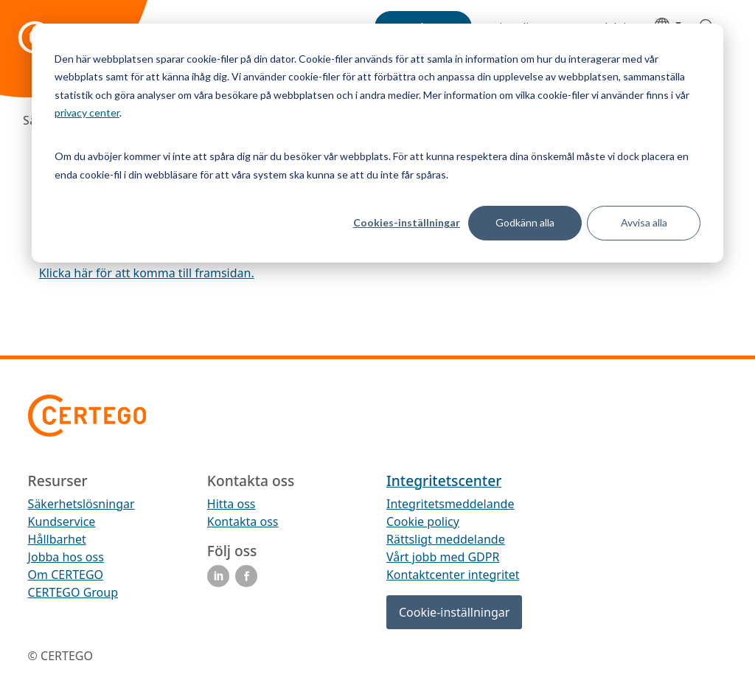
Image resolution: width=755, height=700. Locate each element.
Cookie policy (423, 521)
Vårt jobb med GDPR (443, 557)
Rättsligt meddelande (446, 539)
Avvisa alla (644, 222)
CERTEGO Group (73, 592)
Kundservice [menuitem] (62, 521)
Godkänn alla (525, 222)
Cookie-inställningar (454, 612)
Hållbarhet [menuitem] (57, 539)
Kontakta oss (243, 521)
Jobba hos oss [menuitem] (66, 557)
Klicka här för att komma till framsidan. (147, 273)
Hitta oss (232, 504)
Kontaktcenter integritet (453, 575)
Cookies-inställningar (407, 222)
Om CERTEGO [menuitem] (66, 575)
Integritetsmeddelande (450, 504)
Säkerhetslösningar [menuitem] (81, 504)
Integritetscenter (444, 481)
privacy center (87, 112)
